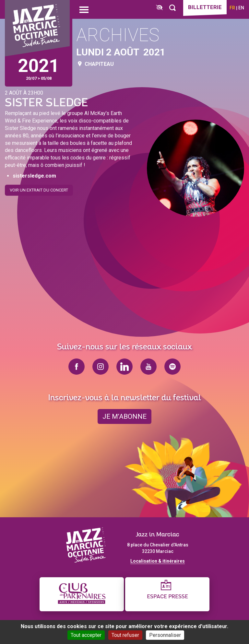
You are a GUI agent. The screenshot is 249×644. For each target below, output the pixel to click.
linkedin (124, 367)
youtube (148, 367)
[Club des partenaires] (82, 594)
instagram (101, 367)
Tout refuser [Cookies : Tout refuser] (125, 635)
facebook (77, 367)
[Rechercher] (172, 8)
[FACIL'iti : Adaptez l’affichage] (159, 8)
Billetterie (205, 7)
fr (232, 8)
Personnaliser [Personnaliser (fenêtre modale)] (165, 635)
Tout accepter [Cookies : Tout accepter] (86, 635)
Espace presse (167, 597)
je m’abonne (124, 416)
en (241, 8)
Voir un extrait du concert (39, 188)
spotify (172, 367)
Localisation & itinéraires (158, 561)
